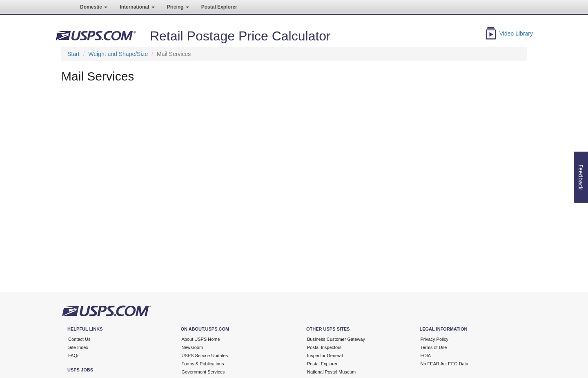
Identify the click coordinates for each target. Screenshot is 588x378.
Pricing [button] (178, 7)
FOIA (426, 356)
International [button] (137, 7)
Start (73, 54)
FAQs (74, 356)
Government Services (203, 372)
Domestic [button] (94, 7)
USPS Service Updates (205, 356)
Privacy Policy (434, 339)
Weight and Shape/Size (118, 54)
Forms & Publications (203, 364)
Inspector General (325, 356)
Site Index (78, 347)
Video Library (516, 34)
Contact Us (79, 339)
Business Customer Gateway (336, 339)
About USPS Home (201, 339)
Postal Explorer (219, 7)
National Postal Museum (331, 372)
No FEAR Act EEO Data (444, 364)
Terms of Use (434, 347)
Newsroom (193, 347)
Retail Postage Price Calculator (240, 36)
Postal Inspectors (324, 347)
